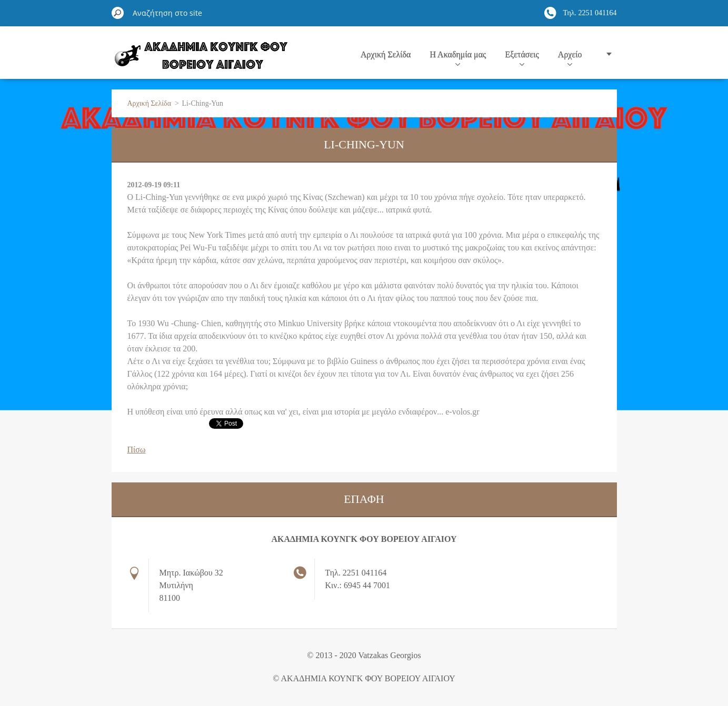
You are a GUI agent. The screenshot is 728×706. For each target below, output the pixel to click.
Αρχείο (570, 58)
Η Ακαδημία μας (458, 58)
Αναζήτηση (118, 13)
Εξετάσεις (522, 58)
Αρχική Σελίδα (386, 54)
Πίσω (137, 450)
